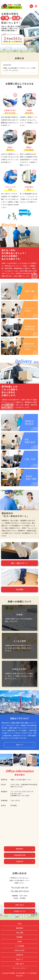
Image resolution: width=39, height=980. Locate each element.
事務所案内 (20, 849)
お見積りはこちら (20, 911)
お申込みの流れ (20, 950)
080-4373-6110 (22, 891)
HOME (20, 924)
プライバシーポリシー (20, 968)
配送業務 (20, 937)
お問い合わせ (20, 905)
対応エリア (20, 745)
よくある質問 (20, 946)
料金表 (20, 941)
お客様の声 (20, 861)
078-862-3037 (16, 794)
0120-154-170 (28, 791)
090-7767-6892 (23, 796)
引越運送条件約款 (20, 855)
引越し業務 (20, 933)
